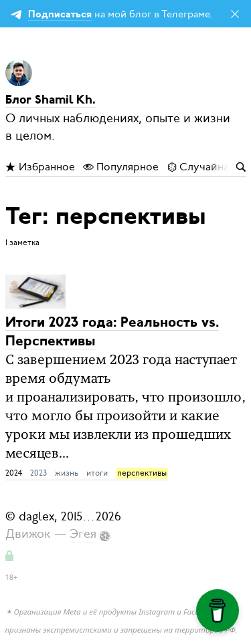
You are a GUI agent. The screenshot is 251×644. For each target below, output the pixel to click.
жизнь (67, 473)
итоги (97, 473)
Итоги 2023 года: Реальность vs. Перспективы (112, 332)
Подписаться (60, 15)
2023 (38, 473)
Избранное (40, 167)
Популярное (121, 167)
